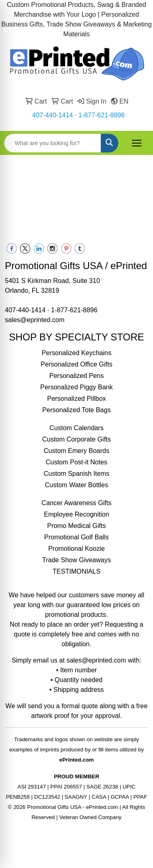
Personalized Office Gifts (77, 364)
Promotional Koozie (76, 549)
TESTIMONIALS (76, 571)
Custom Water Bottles (76, 485)
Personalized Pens (76, 376)
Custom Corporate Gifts (76, 439)
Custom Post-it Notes (76, 462)
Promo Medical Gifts (76, 526)
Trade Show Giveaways (76, 560)
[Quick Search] (53, 143)
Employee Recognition (76, 514)
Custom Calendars (76, 428)
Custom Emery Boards (76, 451)
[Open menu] (137, 143)
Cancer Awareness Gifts (76, 503)
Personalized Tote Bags (77, 410)
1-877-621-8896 (102, 115)
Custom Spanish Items (76, 474)
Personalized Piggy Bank (77, 387)
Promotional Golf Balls (76, 537)
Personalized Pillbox (76, 399)
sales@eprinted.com (35, 320)
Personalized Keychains (76, 353)
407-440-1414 (53, 115)
